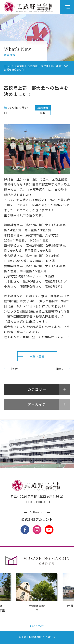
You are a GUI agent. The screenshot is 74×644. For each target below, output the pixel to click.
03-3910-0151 (40, 502)
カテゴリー (37, 389)
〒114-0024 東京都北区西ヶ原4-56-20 (37, 496)
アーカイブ (37, 404)
